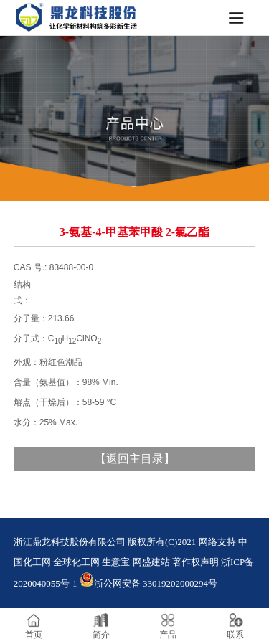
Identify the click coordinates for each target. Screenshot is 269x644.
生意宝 (116, 562)
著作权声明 (195, 562)
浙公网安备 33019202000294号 (148, 583)
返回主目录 (135, 459)
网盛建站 (151, 562)
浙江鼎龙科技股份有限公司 (70, 542)
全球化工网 (76, 562)
